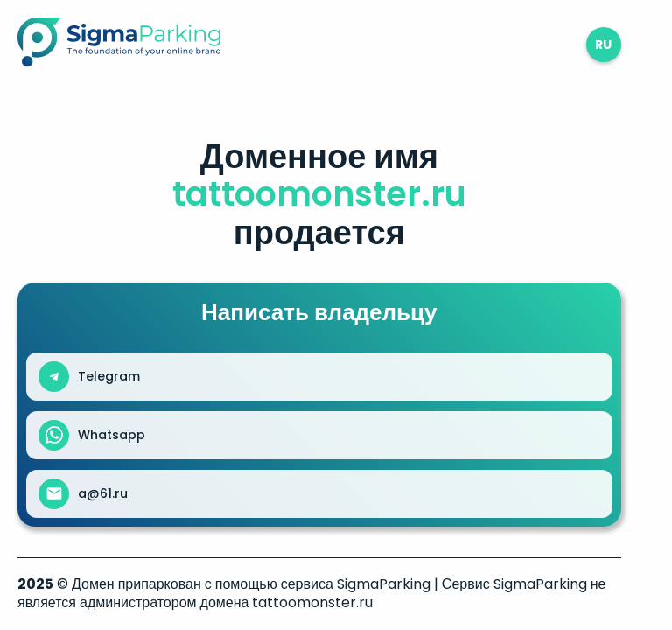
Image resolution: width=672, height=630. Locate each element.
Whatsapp (112, 435)
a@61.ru (103, 493)
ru (603, 45)
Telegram (109, 376)
